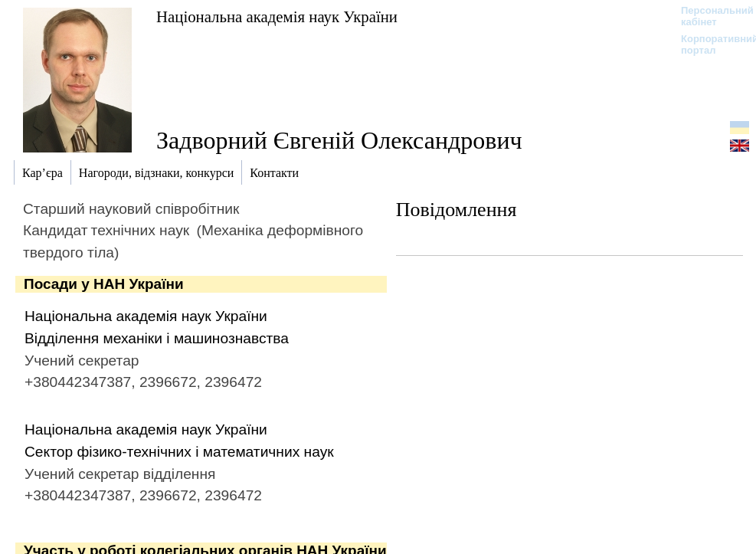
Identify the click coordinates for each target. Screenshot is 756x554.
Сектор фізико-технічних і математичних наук (179, 452)
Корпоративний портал (710, 44)
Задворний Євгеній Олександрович (339, 140)
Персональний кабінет (710, 16)
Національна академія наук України (277, 16)
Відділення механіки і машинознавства (157, 338)
